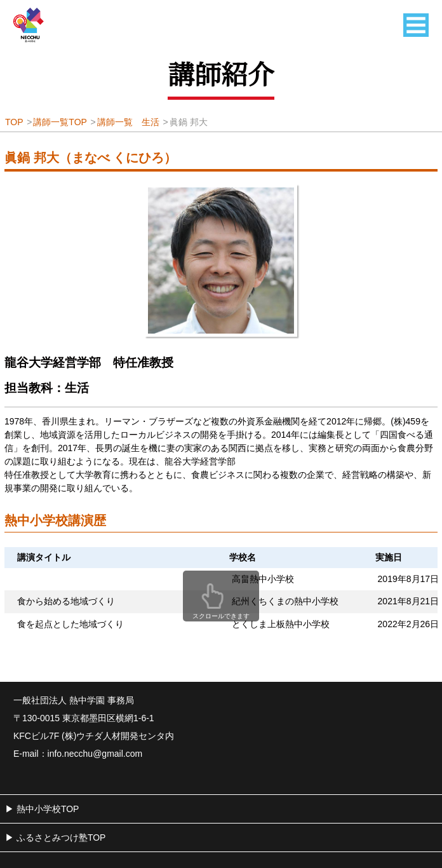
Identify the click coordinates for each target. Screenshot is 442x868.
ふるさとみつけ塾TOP (61, 837)
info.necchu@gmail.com (95, 754)
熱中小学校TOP (48, 809)
